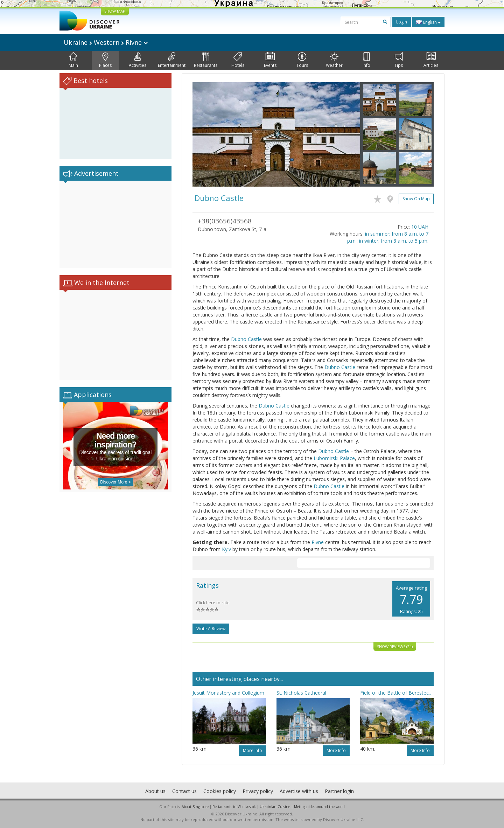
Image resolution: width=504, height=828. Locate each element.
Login (402, 22)
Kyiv (226, 549)
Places (105, 60)
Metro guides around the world (319, 807)
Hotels (238, 60)
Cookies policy (220, 791)
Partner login (339, 791)
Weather (334, 60)
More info (253, 750)
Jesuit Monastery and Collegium (228, 693)
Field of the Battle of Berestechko (397, 693)
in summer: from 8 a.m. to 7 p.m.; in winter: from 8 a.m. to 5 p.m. (388, 237)
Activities (138, 60)
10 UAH (420, 227)
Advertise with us (299, 791)
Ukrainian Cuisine (275, 807)
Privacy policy (258, 791)
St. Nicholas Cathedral (301, 693)
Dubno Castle (246, 339)
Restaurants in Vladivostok (234, 807)
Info (366, 60)
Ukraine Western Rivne (106, 42)
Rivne (318, 542)
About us (155, 791)
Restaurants (206, 60)
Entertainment (172, 60)
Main (73, 60)
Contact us (184, 791)
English (428, 22)
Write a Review (211, 629)
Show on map (416, 199)
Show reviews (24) (395, 646)
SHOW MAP (115, 11)
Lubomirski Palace (334, 458)
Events (270, 60)
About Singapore (195, 807)
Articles (431, 60)
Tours (302, 60)
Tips (399, 60)
